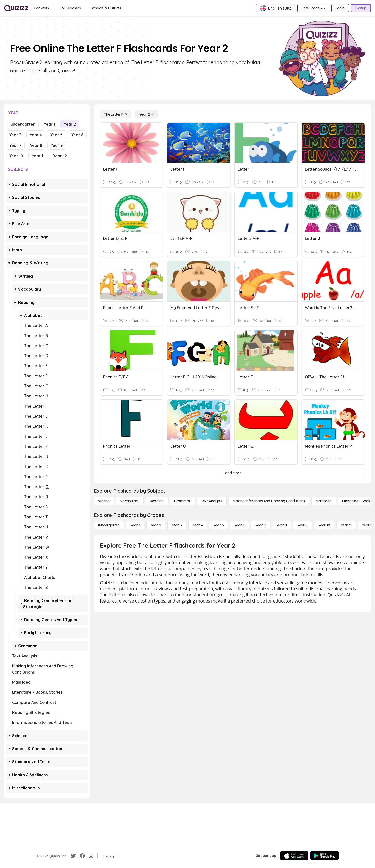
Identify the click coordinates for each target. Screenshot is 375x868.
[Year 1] (135, 525)
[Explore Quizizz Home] (16, 8)
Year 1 (50, 124)
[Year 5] (219, 525)
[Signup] (361, 8)
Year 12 (60, 156)
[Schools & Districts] (106, 8)
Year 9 (57, 145)
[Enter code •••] (313, 8)
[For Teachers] (70, 8)
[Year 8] (282, 525)
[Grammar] (182, 501)
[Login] (340, 8)
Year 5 (57, 135)
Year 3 (15, 135)
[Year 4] (198, 525)
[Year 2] (147, 114)
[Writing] (104, 501)
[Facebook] (82, 856)
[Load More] (232, 473)
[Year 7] (260, 525)
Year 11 (38, 156)
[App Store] (294, 856)
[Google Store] (325, 856)
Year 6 (77, 135)
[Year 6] (240, 525)
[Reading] (157, 501)
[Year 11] (346, 525)
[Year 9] (303, 525)
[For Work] (42, 8)
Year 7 (15, 145)
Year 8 (36, 145)
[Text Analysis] (212, 501)
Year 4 (36, 135)
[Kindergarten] (109, 525)
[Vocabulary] (130, 501)
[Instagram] (91, 856)
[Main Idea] (324, 501)
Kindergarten (22, 124)
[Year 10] (324, 525)
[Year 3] (177, 525)
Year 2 (70, 124)
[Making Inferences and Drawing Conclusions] (269, 501)
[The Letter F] (116, 114)
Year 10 (16, 156)
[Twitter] (73, 856)
